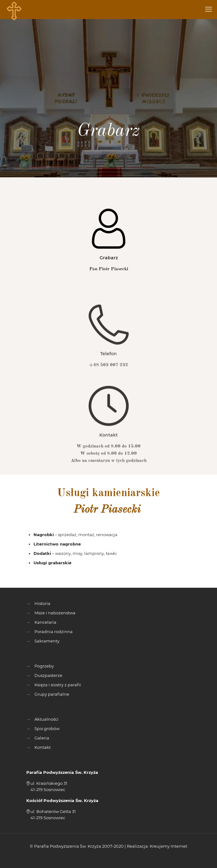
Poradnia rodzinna (54, 632)
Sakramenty (47, 641)
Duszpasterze (48, 675)
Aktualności (46, 719)
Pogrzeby (44, 666)
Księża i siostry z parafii (58, 685)
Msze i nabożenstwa (55, 613)
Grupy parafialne (52, 694)
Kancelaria (45, 622)
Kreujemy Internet (168, 846)
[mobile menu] (209, 9)
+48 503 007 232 (108, 381)
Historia (42, 603)
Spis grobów (47, 728)
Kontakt (43, 747)
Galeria (42, 738)
